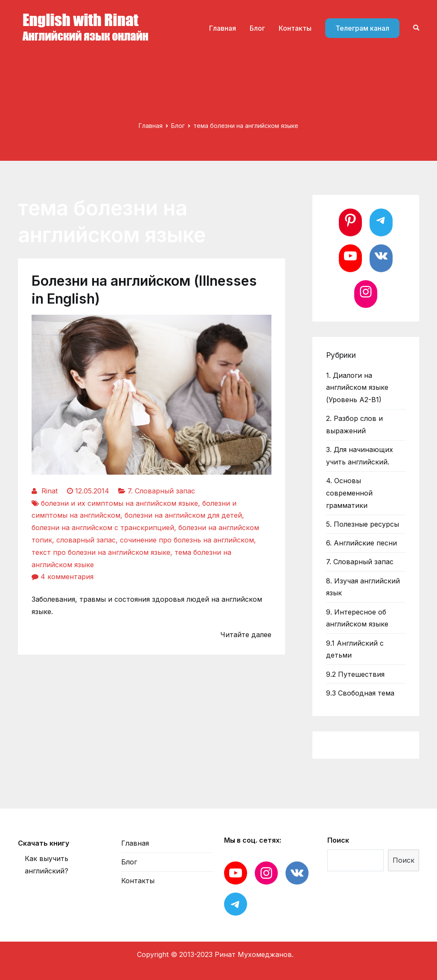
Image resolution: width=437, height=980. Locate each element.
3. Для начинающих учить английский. (360, 456)
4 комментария (67, 577)
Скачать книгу (44, 843)
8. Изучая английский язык (363, 587)
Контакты (295, 28)
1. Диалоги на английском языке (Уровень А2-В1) (357, 388)
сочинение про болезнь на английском (187, 540)
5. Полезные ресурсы (363, 524)
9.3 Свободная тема (360, 693)
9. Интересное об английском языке (357, 618)
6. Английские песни (361, 543)
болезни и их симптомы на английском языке (119, 503)
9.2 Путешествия (355, 674)
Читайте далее (246, 635)
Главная (223, 28)
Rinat (50, 491)
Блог (257, 28)
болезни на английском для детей (183, 515)
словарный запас (86, 540)
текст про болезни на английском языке (101, 552)
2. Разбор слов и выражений (354, 425)
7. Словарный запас (161, 491)
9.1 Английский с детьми (355, 649)
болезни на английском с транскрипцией (103, 528)
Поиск (338, 840)
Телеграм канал (362, 28)
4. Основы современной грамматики (349, 493)
